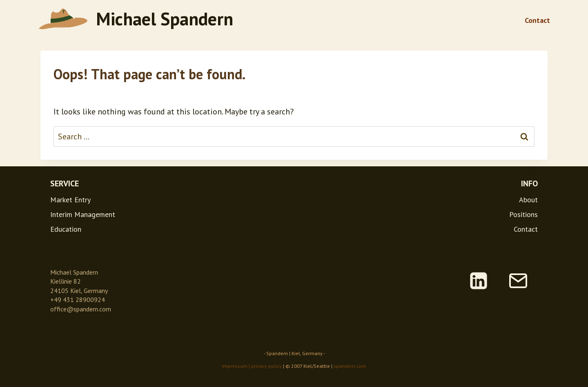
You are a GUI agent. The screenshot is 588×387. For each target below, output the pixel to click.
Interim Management (83, 214)
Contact (537, 20)
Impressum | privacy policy (252, 366)
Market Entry (70, 200)
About (528, 200)
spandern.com (350, 366)
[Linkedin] (479, 281)
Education (66, 229)
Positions (523, 214)
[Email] (518, 281)
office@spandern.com (81, 309)
